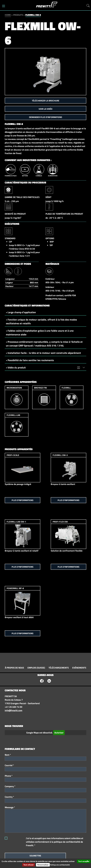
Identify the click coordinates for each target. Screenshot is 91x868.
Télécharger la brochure (46, 101)
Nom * (8, 755)
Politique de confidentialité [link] (60, 865)
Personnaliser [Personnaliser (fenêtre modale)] (43, 865)
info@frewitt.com (14, 710)
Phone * (9, 776)
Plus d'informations (23, 500)
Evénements (79, 668)
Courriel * (9, 765)
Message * (10, 807)
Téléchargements (59, 668)
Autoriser (59, 733)
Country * (9, 797)
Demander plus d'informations (46, 117)
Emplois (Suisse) (36, 668)
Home (8, 15)
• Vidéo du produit (44, 367)
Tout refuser (29, 865)
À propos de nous (14, 668)
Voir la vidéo (45, 109)
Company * (10, 786)
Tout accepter (84, 861)
